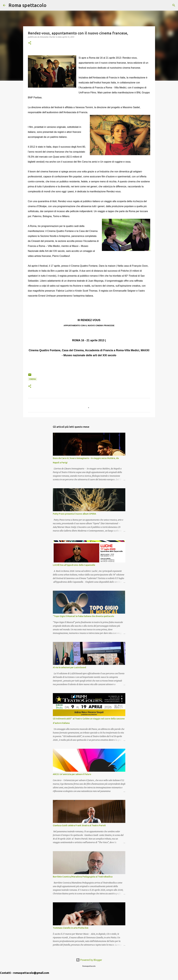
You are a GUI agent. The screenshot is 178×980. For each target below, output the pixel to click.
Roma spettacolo (27, 5)
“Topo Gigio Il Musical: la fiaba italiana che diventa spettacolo (83, 616)
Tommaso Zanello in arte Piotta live (71, 928)
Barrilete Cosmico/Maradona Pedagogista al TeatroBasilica (83, 877)
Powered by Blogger (89, 960)
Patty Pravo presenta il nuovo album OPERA (75, 514)
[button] (30, 43)
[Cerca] (51, 5)
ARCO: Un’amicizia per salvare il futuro (72, 774)
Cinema (32, 379)
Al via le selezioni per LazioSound (69, 667)
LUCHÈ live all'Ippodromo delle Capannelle (74, 565)
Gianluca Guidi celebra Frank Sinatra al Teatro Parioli (79, 825)
